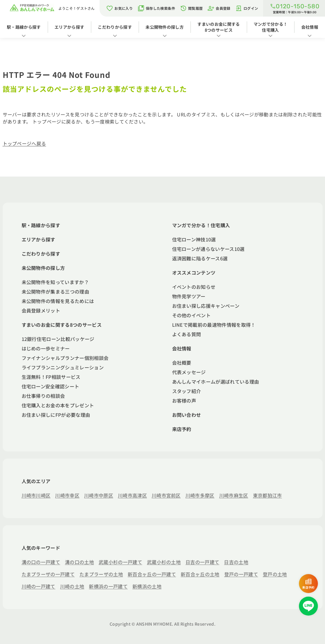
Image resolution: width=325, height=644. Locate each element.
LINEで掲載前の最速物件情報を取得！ (214, 325)
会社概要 (182, 363)
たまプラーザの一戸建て (48, 574)
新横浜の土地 (147, 586)
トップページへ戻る (24, 143)
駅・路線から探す (24, 27)
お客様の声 (184, 401)
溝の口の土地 (79, 562)
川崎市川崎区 (36, 495)
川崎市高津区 (132, 495)
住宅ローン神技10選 (194, 239)
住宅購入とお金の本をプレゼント (58, 405)
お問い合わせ (187, 415)
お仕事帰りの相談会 (43, 396)
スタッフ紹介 (187, 391)
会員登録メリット (41, 310)
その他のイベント (192, 315)
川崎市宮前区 (166, 495)
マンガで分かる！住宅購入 (271, 27)
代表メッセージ (189, 372)
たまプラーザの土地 (101, 574)
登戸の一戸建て (241, 574)
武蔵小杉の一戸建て (120, 562)
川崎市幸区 (67, 495)
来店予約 (182, 429)
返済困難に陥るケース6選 (200, 258)
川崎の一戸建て (39, 586)
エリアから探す (69, 27)
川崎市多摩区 (200, 495)
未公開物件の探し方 (165, 27)
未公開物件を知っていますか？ (55, 282)
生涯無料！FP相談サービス (51, 377)
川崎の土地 (72, 586)
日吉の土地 (236, 562)
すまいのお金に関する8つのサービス (218, 27)
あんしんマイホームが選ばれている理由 (216, 382)
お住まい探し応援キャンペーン (206, 306)
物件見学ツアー (189, 296)
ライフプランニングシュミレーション (63, 367)
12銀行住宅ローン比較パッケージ (58, 339)
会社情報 (310, 27)
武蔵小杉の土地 (164, 562)
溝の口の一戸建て (41, 562)
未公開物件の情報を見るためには (58, 301)
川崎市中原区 (99, 495)
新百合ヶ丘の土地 (200, 574)
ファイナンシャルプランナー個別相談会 (65, 358)
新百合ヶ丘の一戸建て (152, 574)
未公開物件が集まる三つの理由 (55, 291)
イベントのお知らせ (194, 287)
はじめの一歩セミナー (46, 348)
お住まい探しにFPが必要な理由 (56, 415)
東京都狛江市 (268, 495)
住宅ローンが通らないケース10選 (208, 249)
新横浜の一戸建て (108, 586)
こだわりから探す (115, 27)
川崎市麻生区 (234, 495)
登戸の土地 (275, 574)
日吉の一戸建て (202, 562)
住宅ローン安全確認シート (51, 386)
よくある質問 (187, 334)
